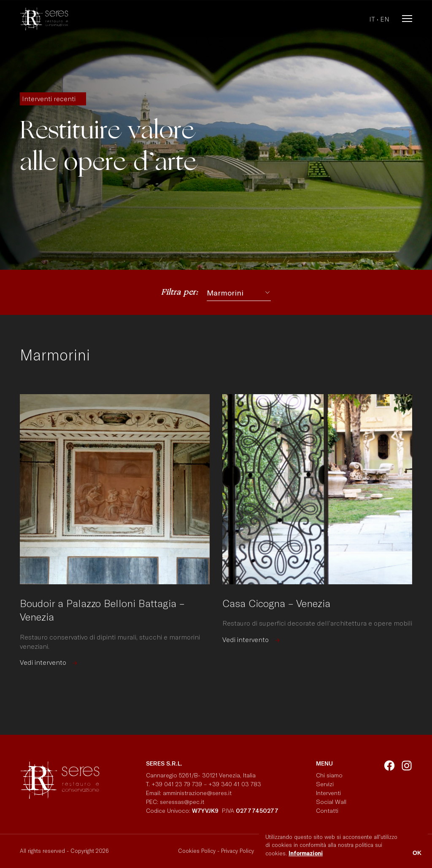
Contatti (327, 810)
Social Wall (331, 802)
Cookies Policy (197, 851)
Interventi (328, 793)
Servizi (325, 784)
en (385, 19)
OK (417, 853)
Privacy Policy (238, 851)
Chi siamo (329, 775)
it (372, 19)
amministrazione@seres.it (199, 793)
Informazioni (306, 853)
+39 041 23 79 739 (177, 784)
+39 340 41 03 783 (235, 784)
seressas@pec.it (182, 802)
